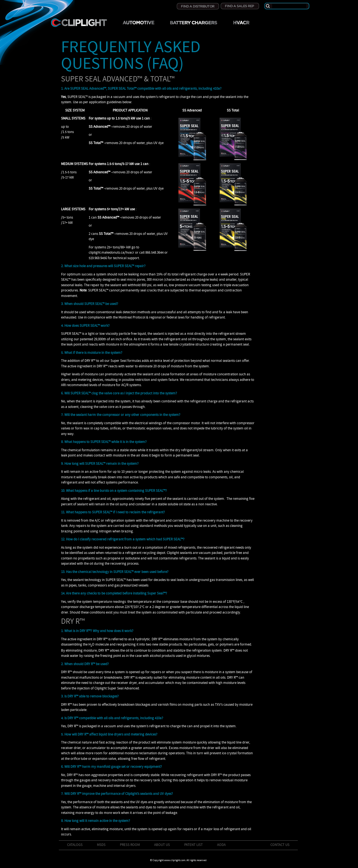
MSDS (101, 845)
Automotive (138, 25)
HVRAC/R (241, 25)
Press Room (130, 845)
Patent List (194, 845)
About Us (162, 845)
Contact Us (280, 845)
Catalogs (75, 845)
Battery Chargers (194, 25)
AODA (221, 845)
